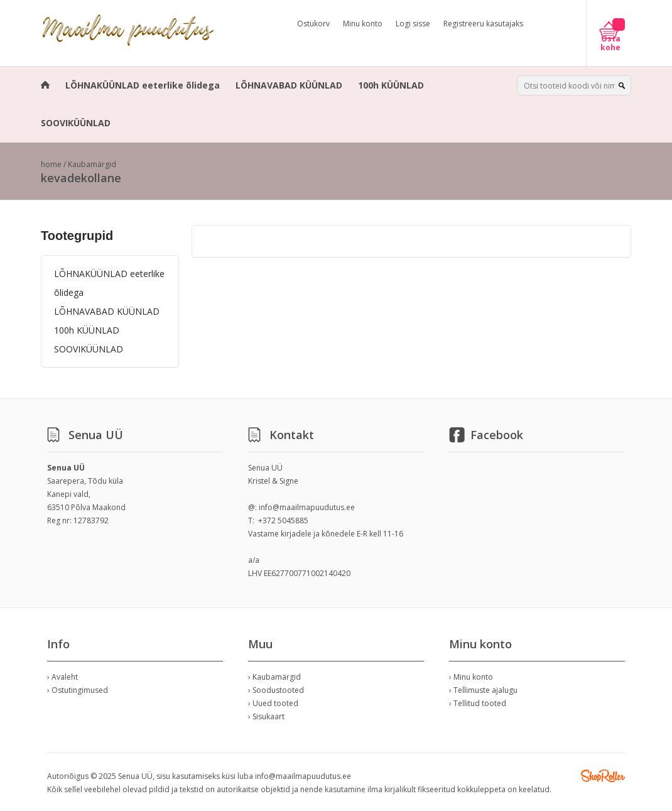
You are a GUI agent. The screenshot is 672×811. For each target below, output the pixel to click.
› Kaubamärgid (274, 677)
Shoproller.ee (603, 776)
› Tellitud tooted (478, 703)
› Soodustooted (276, 690)
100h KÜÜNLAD (391, 85)
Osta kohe (610, 43)
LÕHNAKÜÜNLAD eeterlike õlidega (143, 85)
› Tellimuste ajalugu (483, 690)
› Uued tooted (273, 703)
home (51, 164)
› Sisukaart (266, 716)
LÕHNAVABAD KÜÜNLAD (289, 85)
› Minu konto (471, 677)
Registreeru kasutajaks (483, 24)
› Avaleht (62, 677)
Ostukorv (313, 24)
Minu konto (363, 24)
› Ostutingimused (78, 690)
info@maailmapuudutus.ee (307, 507)
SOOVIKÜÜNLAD (76, 123)
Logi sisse (413, 24)
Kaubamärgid (92, 164)
